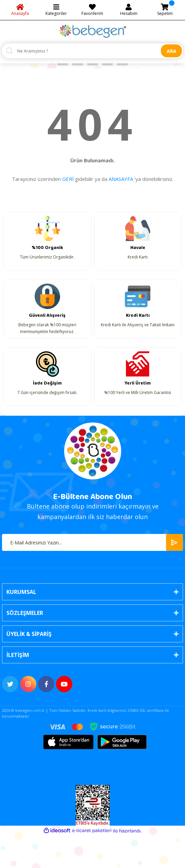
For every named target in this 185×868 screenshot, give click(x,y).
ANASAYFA (121, 179)
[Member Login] (129, 10)
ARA (172, 51)
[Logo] (93, 31)
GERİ (68, 179)
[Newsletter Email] (92, 542)
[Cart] (165, 10)
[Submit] (174, 542)
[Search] (92, 51)
